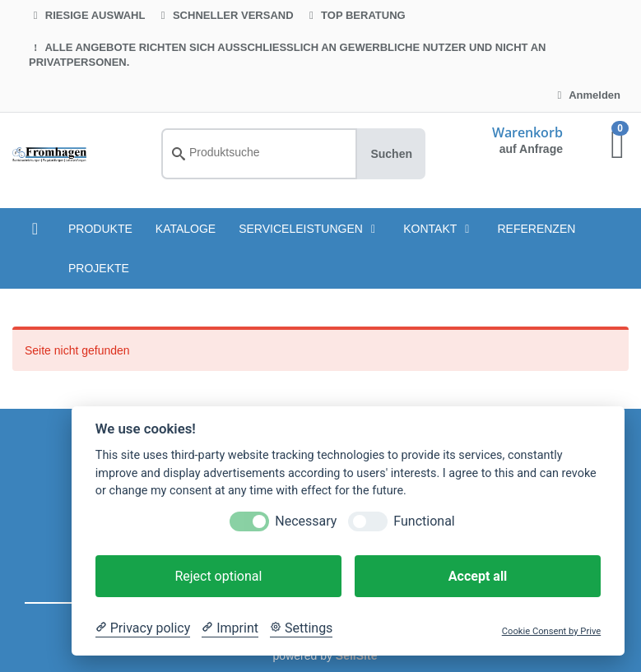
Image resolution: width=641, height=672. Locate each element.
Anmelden (587, 95)
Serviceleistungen (309, 229)
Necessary (306, 521)
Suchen (391, 154)
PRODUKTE (100, 229)
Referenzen (536, 229)
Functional (424, 521)
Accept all (478, 576)
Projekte (99, 268)
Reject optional (218, 576)
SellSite (357, 656)
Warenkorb (527, 132)
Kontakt (439, 229)
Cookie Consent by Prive (551, 631)
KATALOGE (186, 229)
